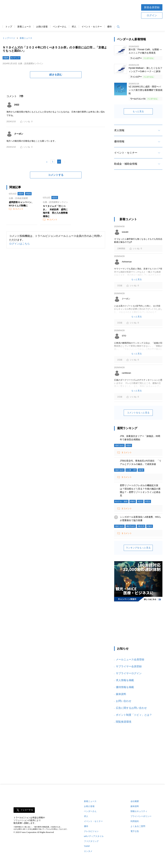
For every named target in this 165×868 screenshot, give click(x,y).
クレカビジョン (91, 831)
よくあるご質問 (138, 826)
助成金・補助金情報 (126, 164)
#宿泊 (148, 501)
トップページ (9, 38)
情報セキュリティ (139, 811)
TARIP (87, 846)
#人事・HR (131, 470)
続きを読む (56, 75)
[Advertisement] (93, 11)
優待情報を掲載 (125, 687)
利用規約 (135, 821)
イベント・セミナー (92, 27)
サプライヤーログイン (129, 673)
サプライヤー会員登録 (129, 666)
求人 (74, 27)
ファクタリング (91, 841)
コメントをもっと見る (138, 413)
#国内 (6, 58)
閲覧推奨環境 (124, 722)
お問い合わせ (124, 701)
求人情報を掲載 (125, 680)
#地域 (28, 194)
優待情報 (119, 141)
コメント (18, 209)
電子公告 (135, 831)
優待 (109, 27)
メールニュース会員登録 (130, 659)
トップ (9, 27)
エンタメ (88, 851)
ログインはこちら (19, 244)
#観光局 (141, 526)
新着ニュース (24, 27)
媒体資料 (121, 694)
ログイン (152, 15)
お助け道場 (42, 27)
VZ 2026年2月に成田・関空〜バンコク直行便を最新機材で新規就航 (146, 90)
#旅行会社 (119, 445)
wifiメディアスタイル (94, 836)
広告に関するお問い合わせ (131, 708)
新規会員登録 (152, 7)
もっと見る (138, 111)
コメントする (56, 175)
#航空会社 (131, 526)
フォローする (27, 810)
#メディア (15, 58)
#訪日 (55, 198)
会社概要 (135, 801)
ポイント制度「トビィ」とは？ (134, 715)
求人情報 (119, 130)
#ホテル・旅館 (121, 501)
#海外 (133, 501)
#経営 (141, 470)
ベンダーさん (60, 27)
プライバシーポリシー (141, 816)
